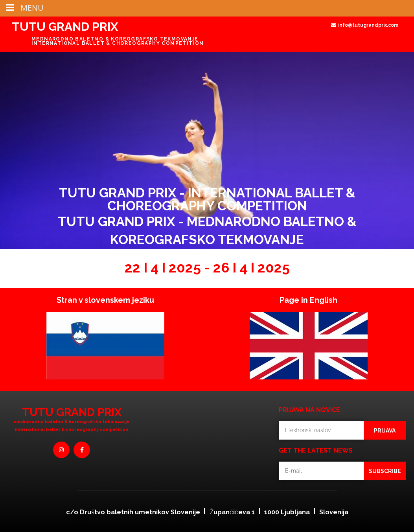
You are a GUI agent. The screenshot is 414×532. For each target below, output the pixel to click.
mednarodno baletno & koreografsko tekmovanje (72, 422)
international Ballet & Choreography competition (72, 430)
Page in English (308, 300)
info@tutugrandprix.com (368, 25)
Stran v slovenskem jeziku (105, 300)
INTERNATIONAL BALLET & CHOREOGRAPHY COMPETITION (118, 43)
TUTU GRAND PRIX (65, 27)
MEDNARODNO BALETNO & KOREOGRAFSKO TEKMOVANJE (115, 39)
